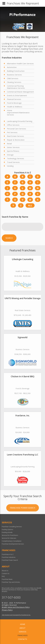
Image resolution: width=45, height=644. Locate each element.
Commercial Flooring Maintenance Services (16, 87)
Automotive (12, 67)
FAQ (3, 576)
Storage (10, 155)
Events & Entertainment (17, 95)
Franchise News (7, 579)
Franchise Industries (9, 557)
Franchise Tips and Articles (11, 582)
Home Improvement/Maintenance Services (18, 113)
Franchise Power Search (23, 523)
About (22, 628)
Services (23, 632)
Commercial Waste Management (20, 92)
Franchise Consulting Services (12, 527)
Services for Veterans (9, 538)
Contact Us (6, 573)
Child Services (13, 78)
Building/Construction (16, 71)
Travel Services (13, 162)
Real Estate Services (15, 136)
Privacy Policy (7, 610)
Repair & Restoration (16, 140)
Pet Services (12, 132)
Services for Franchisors (10, 535)
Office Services (13, 125)
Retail (9, 144)
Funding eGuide (7, 532)
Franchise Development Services (13, 544)
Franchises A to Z (8, 554)
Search (9, 238)
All (30, 205)
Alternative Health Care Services (20, 64)
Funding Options (7, 529)
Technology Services (15, 158)
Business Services (14, 75)
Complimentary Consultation (12, 541)
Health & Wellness (15, 107)
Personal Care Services (16, 129)
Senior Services (13, 147)
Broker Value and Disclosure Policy (16, 607)
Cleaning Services (14, 82)
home (23, 624)
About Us (5, 571)
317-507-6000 (11, 597)
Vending (10, 166)
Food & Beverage (14, 103)
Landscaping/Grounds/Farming (20, 121)
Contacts (22, 639)
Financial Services (14, 99)
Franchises (23, 635)
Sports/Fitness (13, 151)
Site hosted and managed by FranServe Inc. (16, 615)
